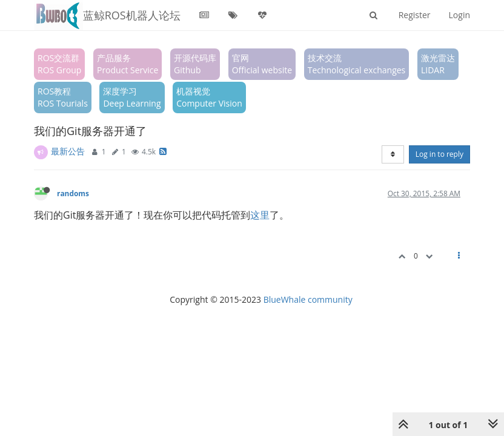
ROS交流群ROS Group (59, 64)
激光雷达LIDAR (438, 64)
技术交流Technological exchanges (357, 64)
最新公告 (68, 151)
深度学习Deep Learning (132, 97)
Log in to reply (439, 154)
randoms (73, 193)
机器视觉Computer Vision (209, 97)
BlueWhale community (308, 299)
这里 (260, 215)
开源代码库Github (195, 64)
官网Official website (262, 64)
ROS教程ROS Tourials (63, 97)
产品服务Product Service (128, 64)
